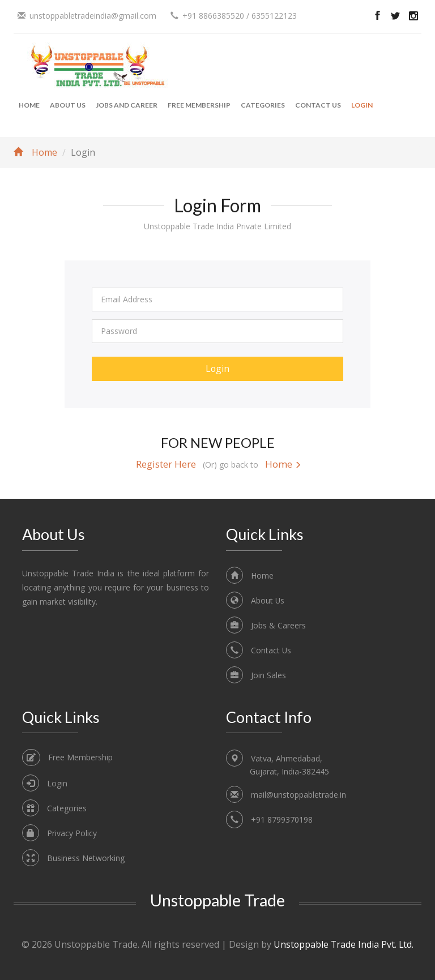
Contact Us (318, 105)
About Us (68, 105)
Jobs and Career (127, 105)
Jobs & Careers (278, 625)
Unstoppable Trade (217, 900)
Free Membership (199, 105)
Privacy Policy (72, 833)
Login (362, 105)
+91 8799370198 (282, 819)
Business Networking (86, 858)
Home (29, 105)
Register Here (166, 464)
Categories (263, 105)
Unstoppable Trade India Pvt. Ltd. (344, 945)
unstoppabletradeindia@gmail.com (93, 16)
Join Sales (268, 675)
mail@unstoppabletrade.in (298, 795)
